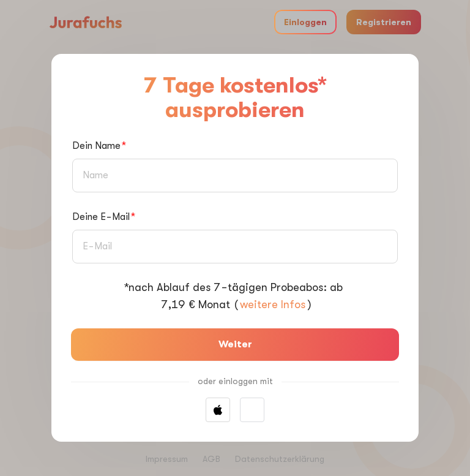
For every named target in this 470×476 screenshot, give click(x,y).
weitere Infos (273, 304)
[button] (252, 410)
